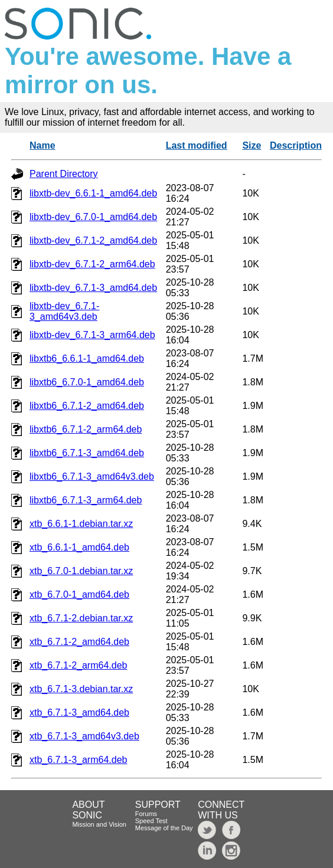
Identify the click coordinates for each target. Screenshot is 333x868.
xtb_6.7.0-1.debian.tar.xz (81, 571)
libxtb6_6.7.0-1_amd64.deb (87, 382)
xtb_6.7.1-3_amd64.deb (79, 713)
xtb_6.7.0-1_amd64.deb (79, 595)
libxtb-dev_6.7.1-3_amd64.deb (93, 288)
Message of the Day (164, 828)
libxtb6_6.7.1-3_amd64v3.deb (92, 476)
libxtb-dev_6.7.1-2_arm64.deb (92, 264)
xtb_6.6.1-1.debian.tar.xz (81, 524)
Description (296, 145)
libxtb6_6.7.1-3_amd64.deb (87, 453)
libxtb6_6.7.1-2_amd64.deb (87, 406)
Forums (146, 814)
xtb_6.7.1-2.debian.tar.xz (81, 618)
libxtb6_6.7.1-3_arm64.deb (86, 500)
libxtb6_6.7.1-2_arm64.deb (86, 429)
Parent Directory (64, 174)
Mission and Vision (99, 824)
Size (252, 145)
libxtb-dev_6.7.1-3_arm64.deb (92, 335)
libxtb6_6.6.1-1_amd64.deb (87, 358)
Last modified (197, 145)
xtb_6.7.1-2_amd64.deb (79, 642)
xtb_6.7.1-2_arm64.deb (78, 665)
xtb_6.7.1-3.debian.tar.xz (81, 689)
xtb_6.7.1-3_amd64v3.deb (84, 736)
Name (43, 145)
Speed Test (151, 821)
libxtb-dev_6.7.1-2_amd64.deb (93, 240)
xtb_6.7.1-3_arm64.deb (78, 760)
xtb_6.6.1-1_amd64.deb (79, 547)
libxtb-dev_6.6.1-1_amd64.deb (93, 193)
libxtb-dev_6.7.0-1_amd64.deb (93, 217)
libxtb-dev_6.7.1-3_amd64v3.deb (64, 311)
